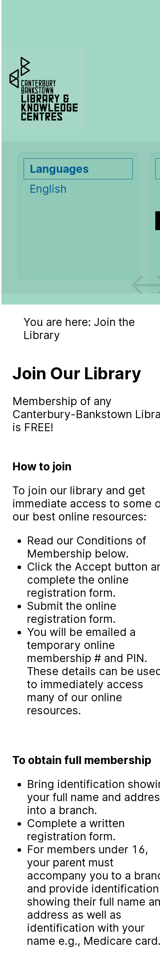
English (48, 189)
